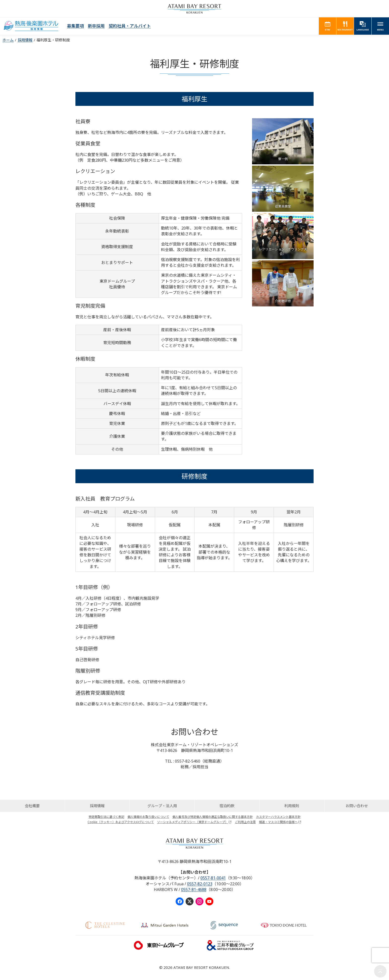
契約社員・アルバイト (130, 26)
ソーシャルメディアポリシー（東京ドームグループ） (193, 822)
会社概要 (32, 806)
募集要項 (75, 26)
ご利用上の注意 (245, 822)
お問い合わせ (357, 806)
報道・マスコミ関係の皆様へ (278, 822)
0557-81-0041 (213, 878)
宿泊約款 (227, 806)
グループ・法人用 (162, 806)
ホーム (8, 40)
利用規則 (292, 806)
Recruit (31, 26)
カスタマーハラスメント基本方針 (278, 817)
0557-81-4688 (194, 890)
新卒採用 (96, 26)
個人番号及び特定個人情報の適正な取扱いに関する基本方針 (213, 817)
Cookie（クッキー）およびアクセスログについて (121, 822)
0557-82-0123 (200, 884)
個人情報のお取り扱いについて (148, 817)
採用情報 (25, 40)
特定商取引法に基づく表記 (106, 817)
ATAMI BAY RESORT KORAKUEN (194, 9)
